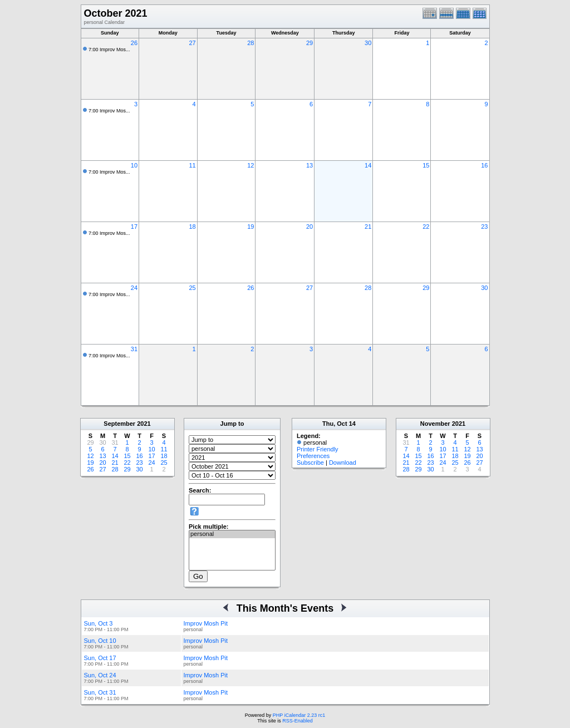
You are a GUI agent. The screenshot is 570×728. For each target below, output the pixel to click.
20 (309, 227)
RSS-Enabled (298, 721)
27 (192, 43)
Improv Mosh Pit (206, 623)
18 (192, 227)
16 (484, 165)
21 (368, 227)
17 (134, 227)
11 (192, 165)
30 (368, 43)
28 (250, 43)
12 (250, 165)
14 (368, 165)
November (435, 424)
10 (134, 165)
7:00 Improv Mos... (109, 50)
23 (484, 227)
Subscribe (310, 463)
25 (192, 288)
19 (250, 227)
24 (134, 288)
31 (134, 349)
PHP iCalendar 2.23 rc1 (299, 715)
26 (134, 43)
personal (232, 534)
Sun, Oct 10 (100, 641)
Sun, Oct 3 (99, 623)
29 (309, 43)
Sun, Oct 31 (100, 692)
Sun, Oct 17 (100, 658)
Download (343, 463)
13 (309, 165)
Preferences (313, 456)
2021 (144, 424)
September (119, 424)
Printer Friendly (318, 449)
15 (426, 165)
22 (426, 227)
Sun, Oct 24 (100, 675)
